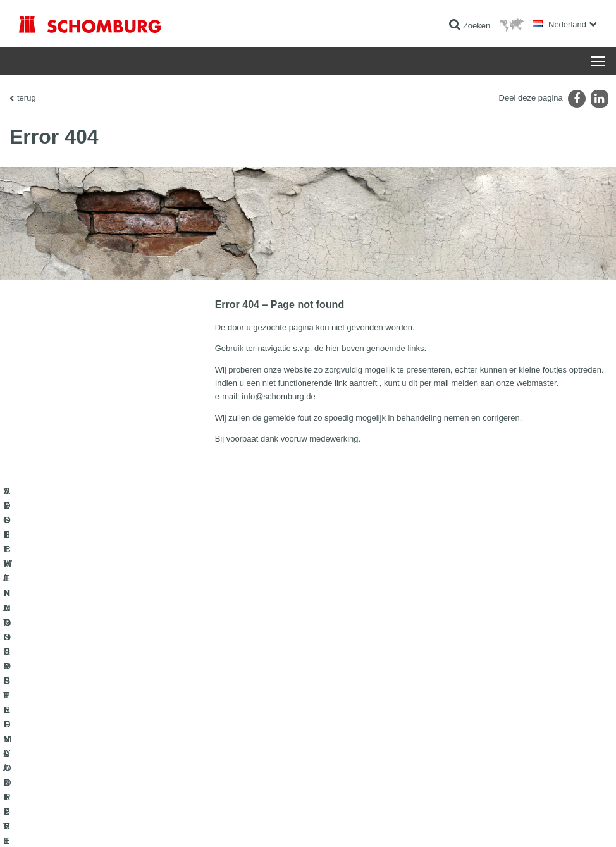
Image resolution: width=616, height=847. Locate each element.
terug (27, 98)
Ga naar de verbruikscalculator (270, 679)
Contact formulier (247, 717)
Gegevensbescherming (126, 822)
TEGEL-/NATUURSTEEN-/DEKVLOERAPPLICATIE (107, 679)
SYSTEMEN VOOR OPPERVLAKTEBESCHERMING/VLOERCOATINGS (108, 727)
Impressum (71, 822)
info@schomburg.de (279, 396)
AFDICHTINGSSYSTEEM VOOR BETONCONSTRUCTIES (75, 765)
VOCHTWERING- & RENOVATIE (75, 698)
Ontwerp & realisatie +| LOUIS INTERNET (544, 822)
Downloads (237, 698)
